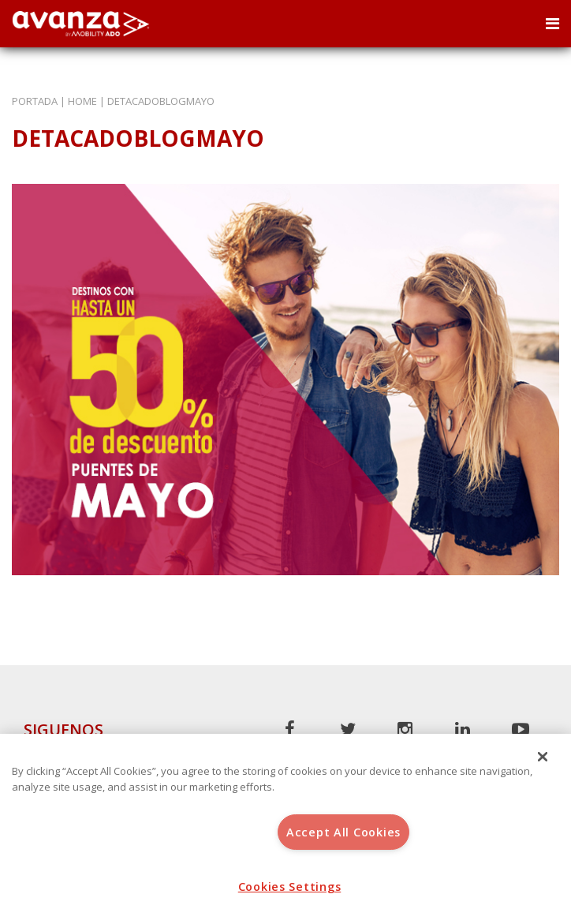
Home (82, 101)
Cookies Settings (290, 887)
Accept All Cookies (343, 832)
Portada (35, 101)
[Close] (543, 757)
